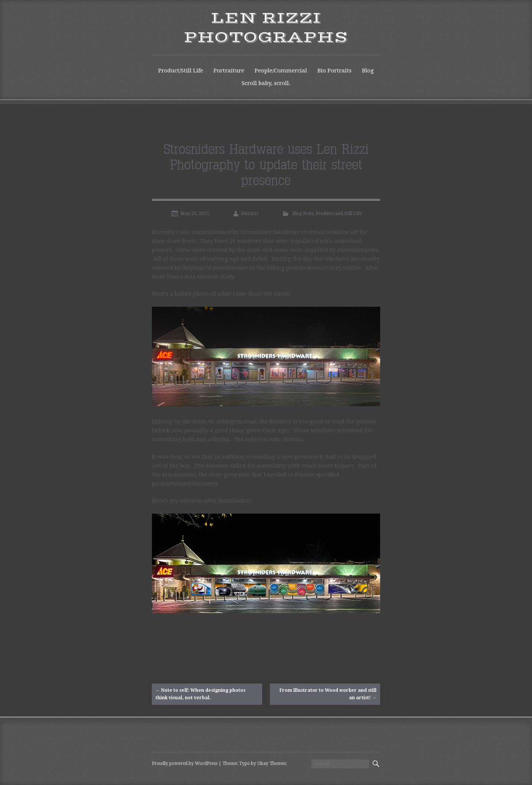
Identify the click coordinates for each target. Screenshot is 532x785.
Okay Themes (272, 763)
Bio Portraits (334, 71)
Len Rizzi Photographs (266, 28)
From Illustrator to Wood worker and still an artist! (328, 694)
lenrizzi (250, 214)
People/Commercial (281, 71)
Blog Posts (303, 214)
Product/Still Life (181, 71)
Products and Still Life (339, 214)
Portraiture (229, 71)
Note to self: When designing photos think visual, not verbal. (200, 694)
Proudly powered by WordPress (185, 763)
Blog (368, 71)
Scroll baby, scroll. (266, 83)
